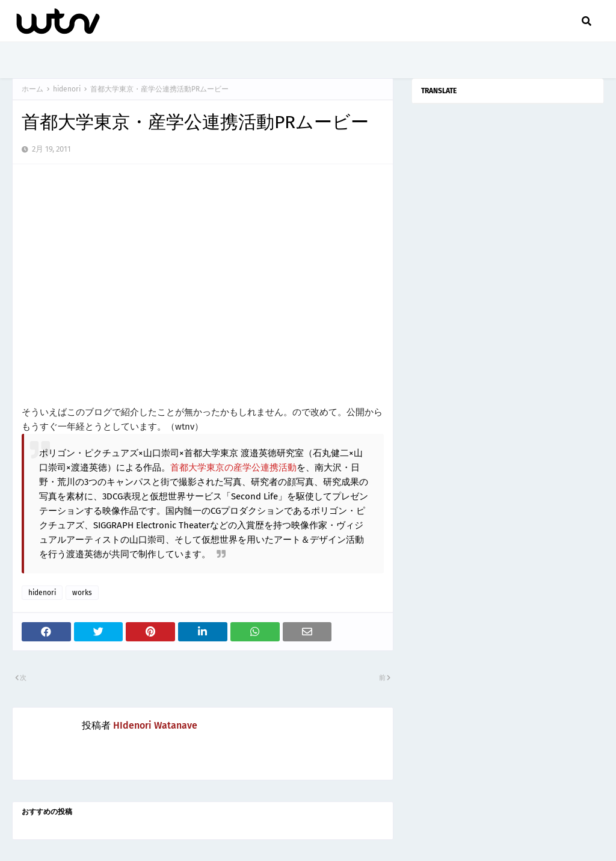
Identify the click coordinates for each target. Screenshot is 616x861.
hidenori (67, 89)
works (82, 593)
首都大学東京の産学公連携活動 (233, 468)
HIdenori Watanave (155, 725)
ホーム (32, 89)
